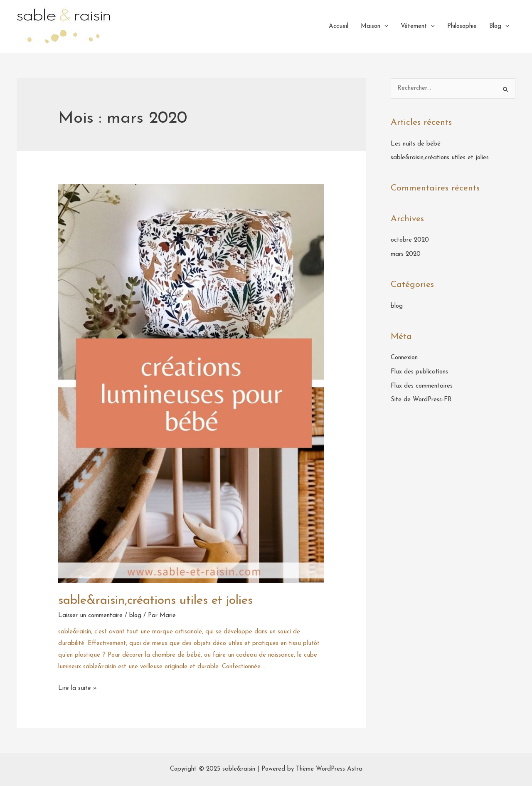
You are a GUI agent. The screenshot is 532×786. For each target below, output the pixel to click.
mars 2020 (406, 254)
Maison (374, 27)
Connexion (404, 358)
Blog (499, 27)
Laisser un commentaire (90, 616)
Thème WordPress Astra (329, 769)
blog (135, 616)
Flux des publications (419, 372)
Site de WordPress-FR (421, 400)
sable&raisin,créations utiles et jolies (155, 601)
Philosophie (462, 26)
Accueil (339, 26)
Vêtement (418, 27)
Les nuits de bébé (416, 144)
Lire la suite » (78, 688)
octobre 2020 (410, 240)
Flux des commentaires (422, 386)
